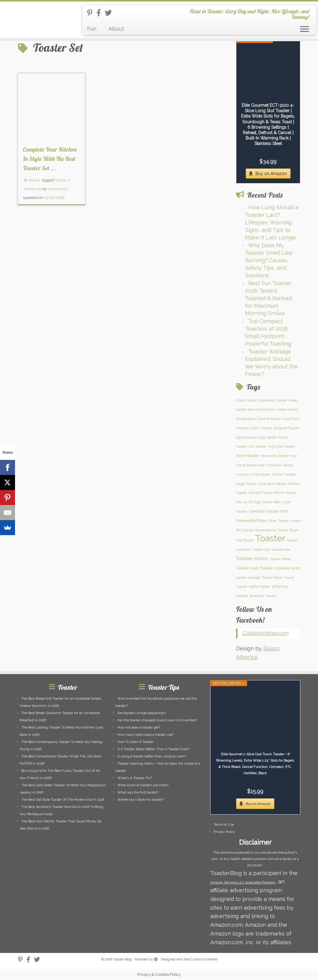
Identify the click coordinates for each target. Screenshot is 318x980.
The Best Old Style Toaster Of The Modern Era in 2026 (63, 800)
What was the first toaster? (138, 792)
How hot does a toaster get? (139, 727)
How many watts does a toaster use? (145, 735)
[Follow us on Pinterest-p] (92, 13)
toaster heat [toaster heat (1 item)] (281, 550)
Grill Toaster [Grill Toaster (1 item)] (258, 446)
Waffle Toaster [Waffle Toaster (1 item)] (259, 587)
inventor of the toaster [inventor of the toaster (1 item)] (253, 474)
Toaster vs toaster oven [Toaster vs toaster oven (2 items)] (280, 568)
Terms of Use (224, 825)
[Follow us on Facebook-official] (101, 13)
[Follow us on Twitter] (110, 13)
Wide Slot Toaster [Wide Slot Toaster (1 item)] (263, 596)
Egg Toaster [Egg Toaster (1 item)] (268, 437)
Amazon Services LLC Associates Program (243, 882)
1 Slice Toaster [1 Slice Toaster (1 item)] (247, 400)
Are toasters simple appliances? (142, 713)
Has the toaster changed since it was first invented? (157, 720)
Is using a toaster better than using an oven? (152, 756)
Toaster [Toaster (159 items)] (270, 538)
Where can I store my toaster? (141, 800)
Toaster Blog (122, 959)
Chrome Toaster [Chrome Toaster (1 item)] (269, 419)
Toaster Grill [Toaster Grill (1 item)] (261, 550)
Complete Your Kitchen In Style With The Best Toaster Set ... (50, 159)
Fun (92, 29)
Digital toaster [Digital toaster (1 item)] (247, 437)
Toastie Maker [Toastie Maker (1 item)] (272, 578)
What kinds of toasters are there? (143, 785)
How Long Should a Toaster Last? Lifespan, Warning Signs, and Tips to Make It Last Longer (272, 222)
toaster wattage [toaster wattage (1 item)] (248, 578)
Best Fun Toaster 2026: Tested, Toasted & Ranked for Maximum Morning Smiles (268, 298)
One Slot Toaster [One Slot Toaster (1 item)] (261, 493)
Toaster (34, 180)
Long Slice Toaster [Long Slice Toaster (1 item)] (272, 484)
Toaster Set (33, 189)
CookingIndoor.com (265, 633)
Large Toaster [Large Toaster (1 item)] (246, 484)
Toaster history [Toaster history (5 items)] (252, 559)
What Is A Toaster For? (135, 778)
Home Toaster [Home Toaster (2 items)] (248, 456)
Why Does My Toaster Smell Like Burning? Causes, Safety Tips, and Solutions (269, 260)
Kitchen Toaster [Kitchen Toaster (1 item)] (284, 474)
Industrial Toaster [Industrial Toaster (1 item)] (280, 465)
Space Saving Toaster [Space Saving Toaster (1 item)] (272, 530)
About (116, 29)
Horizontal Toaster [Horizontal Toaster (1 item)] (275, 456)
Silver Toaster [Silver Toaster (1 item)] (279, 521)
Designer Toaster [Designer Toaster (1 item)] (287, 428)
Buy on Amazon (271, 174)
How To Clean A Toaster (135, 742)
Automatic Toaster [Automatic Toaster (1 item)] (273, 400)
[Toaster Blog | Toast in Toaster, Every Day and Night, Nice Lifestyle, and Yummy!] (37, 20)
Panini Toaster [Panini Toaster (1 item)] (286, 493)
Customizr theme (204, 959)
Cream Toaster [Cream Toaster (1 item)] (261, 428)
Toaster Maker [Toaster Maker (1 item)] (280, 559)
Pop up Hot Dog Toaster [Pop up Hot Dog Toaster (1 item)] (254, 502)
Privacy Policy (224, 832)
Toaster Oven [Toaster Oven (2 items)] (247, 568)
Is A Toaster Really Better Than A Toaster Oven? (154, 749)
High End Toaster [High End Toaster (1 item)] (282, 446)
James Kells (58, 189)
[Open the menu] (304, 29)
